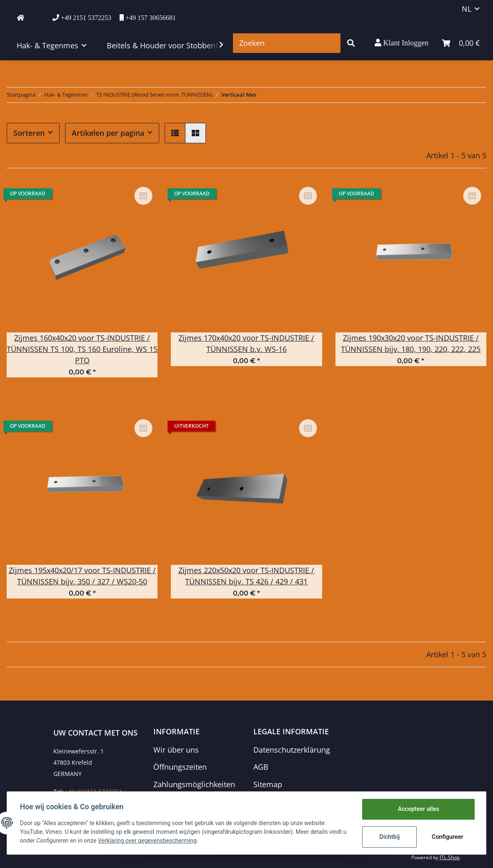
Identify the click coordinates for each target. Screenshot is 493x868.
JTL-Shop (450, 857)
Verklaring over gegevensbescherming (152, 841)
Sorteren (29, 133)
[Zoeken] (287, 43)
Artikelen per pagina (108, 133)
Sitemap (268, 784)
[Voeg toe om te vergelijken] (143, 196)
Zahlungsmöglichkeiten (194, 784)
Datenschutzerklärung (292, 750)
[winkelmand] (461, 43)
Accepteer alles (418, 809)
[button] (402, 43)
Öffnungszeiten (180, 767)
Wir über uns (176, 750)
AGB (261, 767)
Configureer (447, 837)
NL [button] (467, 9)
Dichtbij (389, 837)
